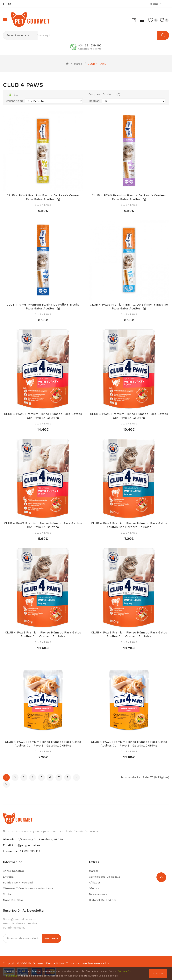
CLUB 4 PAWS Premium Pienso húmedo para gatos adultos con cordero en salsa (129, 525)
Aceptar (158, 973)
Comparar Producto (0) (104, 94)
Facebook (4, 4)
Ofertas (94, 888)
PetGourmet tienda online (46, 963)
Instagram (10, 4)
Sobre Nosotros (14, 871)
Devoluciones (98, 894)
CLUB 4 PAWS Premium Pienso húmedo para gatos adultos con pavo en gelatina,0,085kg (43, 744)
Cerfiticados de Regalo (105, 877)
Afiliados (95, 882)
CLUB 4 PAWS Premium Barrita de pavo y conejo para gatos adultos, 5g (43, 197)
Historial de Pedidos (103, 900)
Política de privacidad (18, 882)
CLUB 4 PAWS (97, 64)
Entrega (8, 877)
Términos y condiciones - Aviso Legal (28, 888)
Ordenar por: (14, 101)
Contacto (9, 894)
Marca (78, 64)
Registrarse (133, 20)
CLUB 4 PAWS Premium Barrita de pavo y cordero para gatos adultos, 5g (129, 197)
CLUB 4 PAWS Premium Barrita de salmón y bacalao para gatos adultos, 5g (129, 307)
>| (6, 784)
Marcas (94, 871)
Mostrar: (94, 101)
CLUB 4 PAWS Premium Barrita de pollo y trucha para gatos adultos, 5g (43, 307)
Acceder (140, 20)
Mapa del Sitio (13, 900)
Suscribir (51, 938)
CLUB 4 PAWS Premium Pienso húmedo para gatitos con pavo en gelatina (43, 416)
